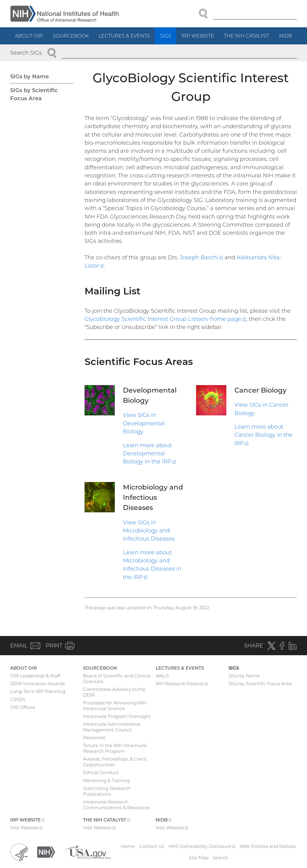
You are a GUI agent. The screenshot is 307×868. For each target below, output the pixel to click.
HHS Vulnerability (202, 846)
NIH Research (182, 684)
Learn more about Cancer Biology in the (264, 435)
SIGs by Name (30, 76)
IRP (200, 38)
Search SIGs (26, 53)
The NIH (249, 38)
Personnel (94, 738)
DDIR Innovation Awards (37, 684)
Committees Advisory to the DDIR (114, 692)
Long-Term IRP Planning (38, 691)
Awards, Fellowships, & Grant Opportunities (115, 762)
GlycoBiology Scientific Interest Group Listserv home (165, 319)
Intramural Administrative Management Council (112, 727)
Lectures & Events (124, 36)
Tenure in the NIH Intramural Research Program (115, 748)
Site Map (199, 858)
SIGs (166, 36)
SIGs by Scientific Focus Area (34, 94)
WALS (162, 676)
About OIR (29, 36)
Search (221, 858)
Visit (27, 828)
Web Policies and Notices (268, 846)
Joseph (202, 257)
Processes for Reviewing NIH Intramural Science (115, 706)
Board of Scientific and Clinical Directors (117, 679)
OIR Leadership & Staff (35, 676)
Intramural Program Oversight (117, 716)
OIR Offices (23, 707)
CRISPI (18, 699)
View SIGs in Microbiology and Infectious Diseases (149, 531)
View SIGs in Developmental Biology (144, 423)
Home (128, 846)
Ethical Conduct (101, 772)
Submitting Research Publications (107, 791)
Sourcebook (71, 36)
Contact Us (152, 846)
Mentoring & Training (106, 781)
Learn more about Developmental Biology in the (149, 454)
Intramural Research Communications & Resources (116, 805)
